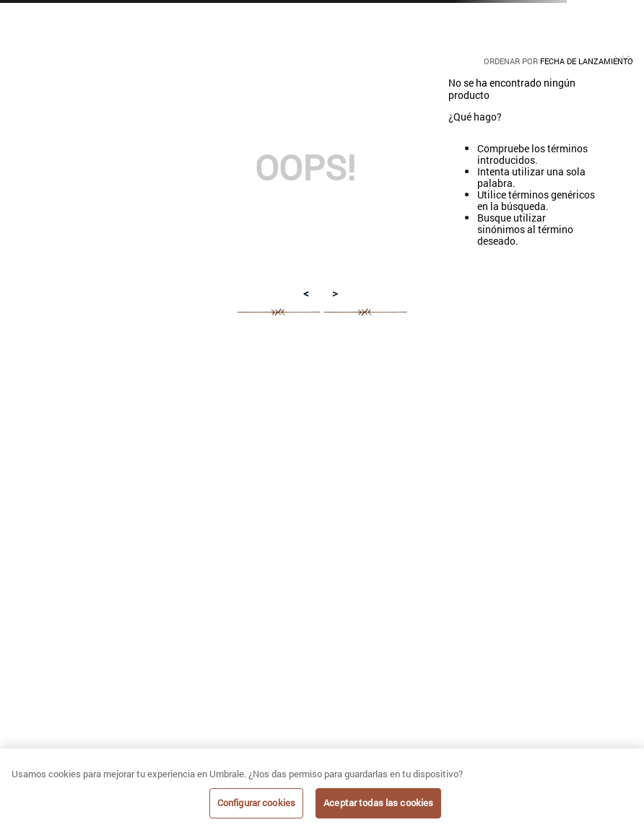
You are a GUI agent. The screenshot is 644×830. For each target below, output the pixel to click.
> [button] (335, 293)
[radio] (216, 51)
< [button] (306, 293)
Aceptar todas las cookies (378, 803)
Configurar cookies (256, 803)
